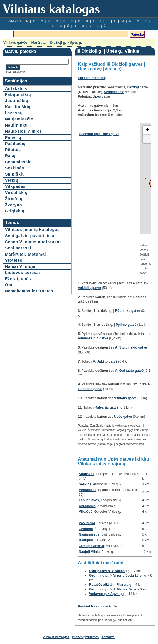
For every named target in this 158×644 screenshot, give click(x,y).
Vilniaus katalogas (56, 637)
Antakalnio (16, 88)
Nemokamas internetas (29, 291)
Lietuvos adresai (23, 273)
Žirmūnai (86, 529)
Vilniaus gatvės (15, 43)
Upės (97, 96)
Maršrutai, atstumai (25, 254)
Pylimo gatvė (126, 325)
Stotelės (14, 260)
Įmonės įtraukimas (86, 637)
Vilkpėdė (86, 512)
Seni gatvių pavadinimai (30, 236)
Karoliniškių (18, 107)
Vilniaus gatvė (125, 398)
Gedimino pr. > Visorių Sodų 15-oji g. (118, 575)
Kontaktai (108, 637)
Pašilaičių (15, 144)
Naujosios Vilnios (24, 131)
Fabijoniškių (18, 94)
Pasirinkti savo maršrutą (97, 606)
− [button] (147, 139)
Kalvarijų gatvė (107, 407)
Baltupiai (86, 540)
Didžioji (133, 87)
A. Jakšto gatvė (105, 361)
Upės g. (76, 43)
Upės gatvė (123, 417)
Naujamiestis (89, 534)
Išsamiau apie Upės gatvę (99, 134)
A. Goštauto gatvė (129, 371)
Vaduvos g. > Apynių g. (107, 594)
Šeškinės (15, 168)
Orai (9, 285)
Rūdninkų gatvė (127, 311)
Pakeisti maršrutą (92, 78)
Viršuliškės (87, 490)
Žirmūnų (14, 199)
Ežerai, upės (18, 279)
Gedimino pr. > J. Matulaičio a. (113, 589)
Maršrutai (39, 43)
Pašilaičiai (87, 523)
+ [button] (147, 130)
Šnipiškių (15, 174)
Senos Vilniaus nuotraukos (33, 242)
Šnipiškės (87, 474)
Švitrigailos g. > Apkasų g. (110, 571)
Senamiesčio (18, 162)
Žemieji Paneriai (91, 546)
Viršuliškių (16, 193)
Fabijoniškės (89, 500)
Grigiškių (15, 211)
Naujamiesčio (19, 119)
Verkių (12, 180)
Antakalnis (87, 506)
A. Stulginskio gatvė (131, 347)
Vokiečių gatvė (89, 288)
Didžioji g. (58, 43)
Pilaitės (13, 150)
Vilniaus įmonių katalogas (32, 230)
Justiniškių (17, 101)
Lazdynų (14, 113)
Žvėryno (13, 205)
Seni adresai (18, 248)
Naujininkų (16, 125)
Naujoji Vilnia (89, 552)
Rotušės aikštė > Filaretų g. (111, 585)
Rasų (10, 156)
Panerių (13, 137)
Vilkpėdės (15, 186)
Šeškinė (85, 484)
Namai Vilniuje (20, 266)
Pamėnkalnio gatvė (93, 338)
